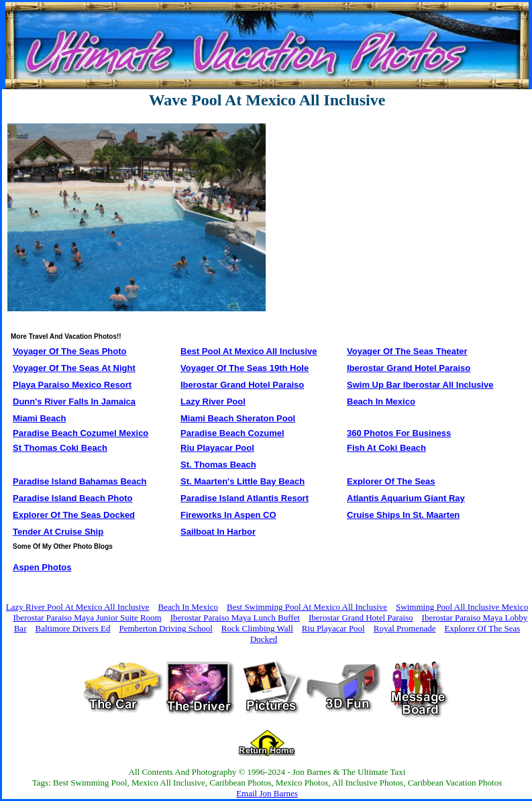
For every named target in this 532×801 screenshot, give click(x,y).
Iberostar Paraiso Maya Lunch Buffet (235, 618)
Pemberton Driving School (165, 628)
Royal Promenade (405, 628)
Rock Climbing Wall (257, 628)
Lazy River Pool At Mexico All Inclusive (78, 607)
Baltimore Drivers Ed (72, 628)
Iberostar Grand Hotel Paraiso (361, 618)
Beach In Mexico (188, 607)
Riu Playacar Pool (333, 628)
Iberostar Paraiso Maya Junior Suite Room (87, 618)
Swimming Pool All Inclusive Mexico (462, 607)
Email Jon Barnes (267, 793)
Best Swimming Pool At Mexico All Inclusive (307, 607)
